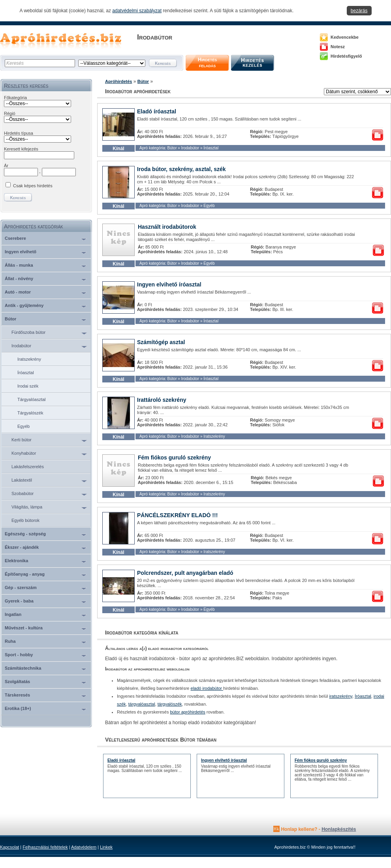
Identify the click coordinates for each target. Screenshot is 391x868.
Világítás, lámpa (27, 507)
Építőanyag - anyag (25, 574)
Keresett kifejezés (21, 149)
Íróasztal (26, 373)
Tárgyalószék (30, 413)
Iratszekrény (29, 359)
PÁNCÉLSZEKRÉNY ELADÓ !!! (177, 515)
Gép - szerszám (21, 587)
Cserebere (15, 238)
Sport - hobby (19, 655)
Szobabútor (23, 493)
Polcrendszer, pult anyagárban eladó (185, 573)
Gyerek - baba (19, 601)
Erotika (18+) (18, 708)
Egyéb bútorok (25, 520)
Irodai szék (28, 386)
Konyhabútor (24, 453)
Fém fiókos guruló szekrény (174, 458)
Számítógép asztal (161, 342)
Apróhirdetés (118, 81)
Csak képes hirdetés (33, 186)
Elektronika (16, 561)
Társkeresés (17, 695)
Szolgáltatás (17, 682)
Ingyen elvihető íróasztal (169, 284)
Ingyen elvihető (21, 252)
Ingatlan (13, 614)
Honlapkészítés (339, 829)
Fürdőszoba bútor (28, 332)
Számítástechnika (23, 668)
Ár (6, 166)
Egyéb (23, 426)
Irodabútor (21, 346)
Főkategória (15, 98)
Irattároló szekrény (162, 400)
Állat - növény (19, 279)
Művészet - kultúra (24, 628)
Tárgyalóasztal (32, 399)
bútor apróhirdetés (188, 712)
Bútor (10, 319)
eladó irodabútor (207, 688)
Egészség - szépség (25, 534)
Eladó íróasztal (157, 111)
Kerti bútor (22, 440)
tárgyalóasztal (142, 704)
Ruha (10, 641)
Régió (10, 113)
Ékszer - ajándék (22, 547)
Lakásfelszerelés (28, 467)
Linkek (106, 847)
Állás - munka (19, 265)
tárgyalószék (170, 704)
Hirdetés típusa (19, 133)
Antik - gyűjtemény (24, 305)
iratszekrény (341, 696)
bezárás (359, 11)
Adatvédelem (84, 847)
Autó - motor (18, 292)
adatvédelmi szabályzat (137, 11)
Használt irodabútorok (167, 227)
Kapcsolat (9, 847)
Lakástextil (22, 480)
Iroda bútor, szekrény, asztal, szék (181, 169)
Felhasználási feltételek (45, 847)
